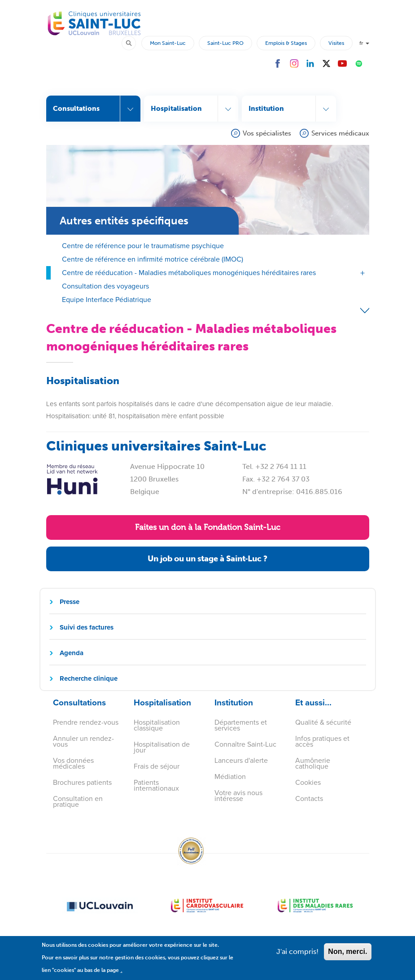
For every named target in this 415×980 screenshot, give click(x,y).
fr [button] (364, 43)
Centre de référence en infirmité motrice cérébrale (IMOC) (153, 259)
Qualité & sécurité (323, 722)
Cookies (308, 782)
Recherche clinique (89, 678)
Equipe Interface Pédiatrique (107, 300)
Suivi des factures (87, 627)
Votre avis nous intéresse (238, 796)
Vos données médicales (73, 763)
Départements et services (241, 725)
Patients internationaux (156, 785)
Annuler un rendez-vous (83, 741)
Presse (70, 602)
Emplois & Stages (286, 43)
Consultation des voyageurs (105, 286)
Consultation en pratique (78, 801)
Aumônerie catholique (313, 763)
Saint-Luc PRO (225, 43)
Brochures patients (82, 782)
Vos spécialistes (267, 133)
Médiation (230, 777)
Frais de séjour (157, 766)
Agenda (72, 653)
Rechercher (133, 43)
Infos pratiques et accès (322, 741)
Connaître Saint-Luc (245, 744)
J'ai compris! (297, 956)
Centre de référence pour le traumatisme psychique (143, 246)
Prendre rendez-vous (86, 722)
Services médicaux (340, 133)
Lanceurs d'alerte (241, 760)
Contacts (309, 798)
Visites (336, 43)
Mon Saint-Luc (168, 43)
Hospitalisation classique (157, 725)
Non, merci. (347, 956)
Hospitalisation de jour (162, 747)
